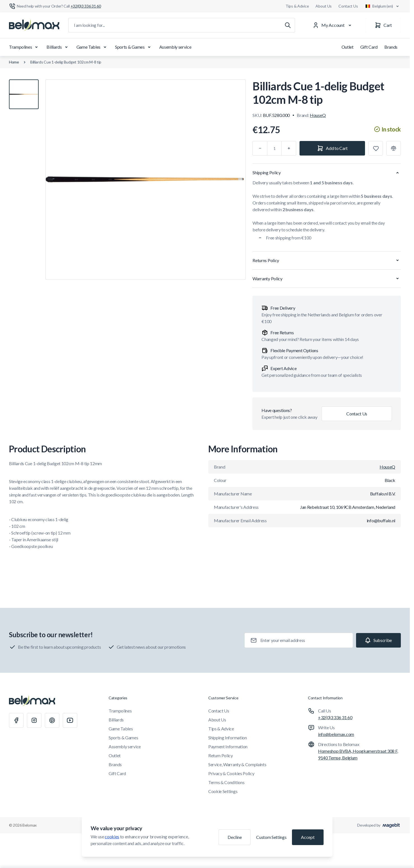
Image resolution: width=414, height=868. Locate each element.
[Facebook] (16, 720)
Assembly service (175, 47)
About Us (324, 6)
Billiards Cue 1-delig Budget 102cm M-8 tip (66, 62)
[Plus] (289, 148)
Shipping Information (228, 738)
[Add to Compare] (394, 148)
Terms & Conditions (226, 782)
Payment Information (228, 746)
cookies (112, 837)
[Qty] (274, 148)
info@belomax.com (336, 734)
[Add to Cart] (332, 148)
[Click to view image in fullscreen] (146, 180)
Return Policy (221, 755)
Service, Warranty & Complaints (237, 764)
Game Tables (92, 47)
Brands (391, 47)
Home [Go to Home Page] (14, 62)
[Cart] (383, 25)
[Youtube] (70, 720)
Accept (308, 837)
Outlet (348, 47)
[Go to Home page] (34, 25)
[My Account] (333, 25)
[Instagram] (34, 720)
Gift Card (369, 47)
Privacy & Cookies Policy (231, 773)
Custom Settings (271, 837)
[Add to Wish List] (376, 148)
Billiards (58, 47)
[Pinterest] (52, 720)
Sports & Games (134, 47)
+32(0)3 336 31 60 (335, 717)
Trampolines (24, 47)
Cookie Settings (223, 791)
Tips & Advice (297, 6)
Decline (235, 837)
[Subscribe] (378, 640)
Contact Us (348, 6)
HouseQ (318, 115)
